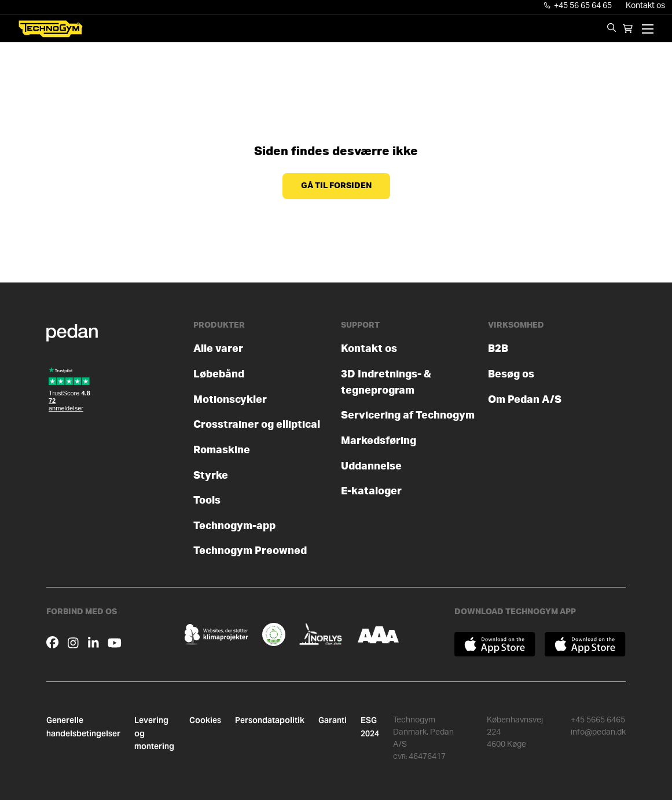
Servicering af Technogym (408, 415)
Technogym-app (234, 526)
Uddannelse (371, 466)
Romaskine (222, 450)
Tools (207, 500)
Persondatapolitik (270, 720)
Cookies (205, 720)
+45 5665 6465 (598, 720)
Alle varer (218, 349)
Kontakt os (645, 6)
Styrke (211, 476)
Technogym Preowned (250, 551)
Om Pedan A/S (525, 400)
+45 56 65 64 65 (578, 6)
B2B (498, 349)
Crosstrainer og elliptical (257, 425)
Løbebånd (219, 374)
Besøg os (511, 374)
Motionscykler (230, 400)
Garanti (333, 720)
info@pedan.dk (598, 732)
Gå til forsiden (336, 186)
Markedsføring (379, 441)
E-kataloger (371, 491)
